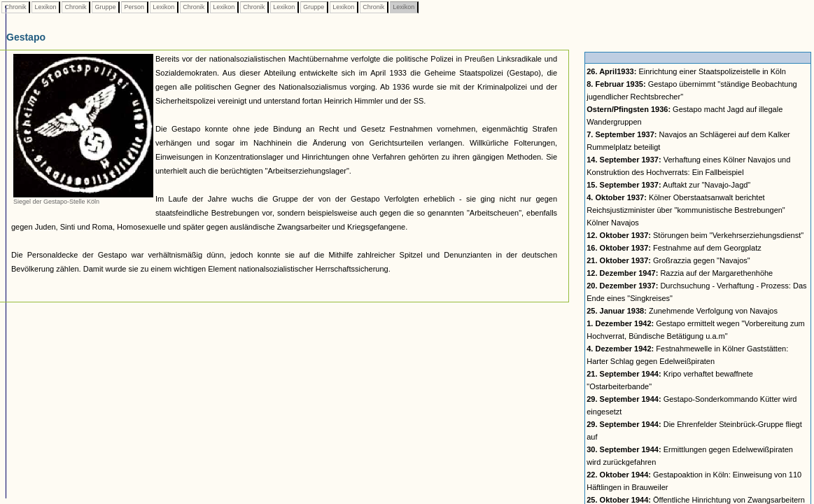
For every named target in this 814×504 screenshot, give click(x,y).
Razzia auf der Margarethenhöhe (680, 273)
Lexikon (45, 7)
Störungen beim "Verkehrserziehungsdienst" (695, 235)
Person (134, 7)
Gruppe (105, 7)
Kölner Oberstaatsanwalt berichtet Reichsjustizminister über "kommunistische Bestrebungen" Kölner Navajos (686, 210)
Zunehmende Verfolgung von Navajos (682, 311)
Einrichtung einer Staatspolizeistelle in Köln (686, 71)
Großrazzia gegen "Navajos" (668, 260)
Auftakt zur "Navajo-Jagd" (668, 185)
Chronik (15, 7)
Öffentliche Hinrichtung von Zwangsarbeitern (696, 500)
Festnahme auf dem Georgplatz (674, 248)
